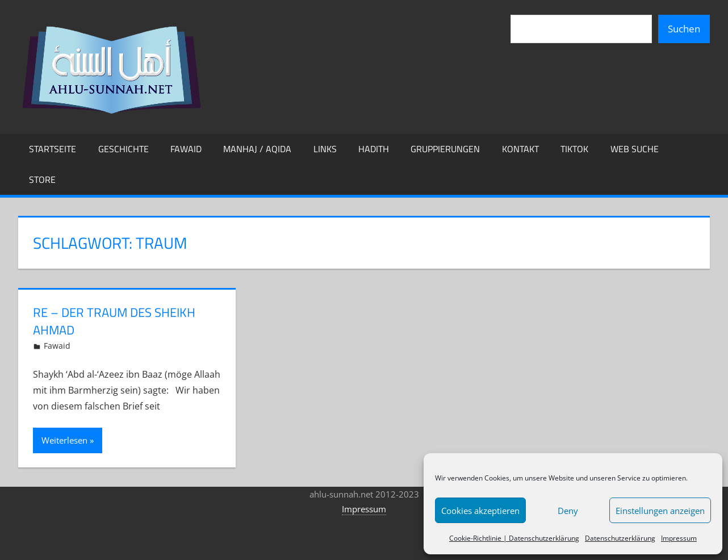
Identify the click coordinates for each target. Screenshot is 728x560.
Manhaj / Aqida (257, 149)
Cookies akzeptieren (480, 511)
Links (325, 149)
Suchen (684, 29)
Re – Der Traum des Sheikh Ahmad (114, 321)
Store (42, 179)
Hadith (374, 149)
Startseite (53, 149)
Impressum (679, 538)
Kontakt (520, 149)
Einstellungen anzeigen (660, 511)
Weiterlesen (64, 440)
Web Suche (635, 149)
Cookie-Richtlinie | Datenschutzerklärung (514, 538)
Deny (568, 511)
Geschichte (124, 149)
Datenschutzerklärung (620, 538)
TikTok (574, 149)
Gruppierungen (445, 149)
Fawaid (186, 149)
